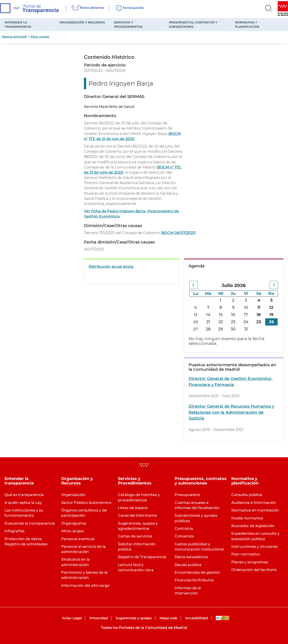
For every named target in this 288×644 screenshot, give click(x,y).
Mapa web (168, 618)
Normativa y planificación (247, 24)
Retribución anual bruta (111, 267)
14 (208, 315)
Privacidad (99, 618)
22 (221, 322)
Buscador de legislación (253, 526)
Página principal (14, 36)
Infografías (15, 531)
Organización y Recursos (82, 22)
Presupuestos (187, 495)
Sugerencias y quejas (134, 618)
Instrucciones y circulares (254, 547)
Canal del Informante (137, 515)
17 (246, 315)
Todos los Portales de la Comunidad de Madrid (144, 628)
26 (271, 322)
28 (208, 329)
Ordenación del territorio (254, 570)
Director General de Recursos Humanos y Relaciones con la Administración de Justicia (231, 412)
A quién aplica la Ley (23, 503)
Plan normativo (245, 554)
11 (259, 307)
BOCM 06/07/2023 (178, 233)
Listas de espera (133, 508)
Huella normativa (247, 518)
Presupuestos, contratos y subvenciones (193, 24)
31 (246, 329)
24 (246, 322)
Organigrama (74, 523)
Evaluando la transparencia (30, 523)
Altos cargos (40, 36)
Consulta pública (247, 495)
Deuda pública (188, 565)
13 (196, 315)
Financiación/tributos (194, 580)
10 (246, 307)
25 (259, 322)
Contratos (184, 529)
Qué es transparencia (24, 495)
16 (233, 315)
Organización (73, 495)
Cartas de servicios (135, 536)
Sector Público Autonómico (86, 503)
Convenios (184, 536)
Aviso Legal (72, 618)
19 (271, 315)
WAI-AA (223, 618)
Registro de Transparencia (142, 557)
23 (233, 322)
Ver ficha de (96, 211)
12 (271, 307)
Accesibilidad (197, 618)
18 (259, 315)
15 (221, 315)
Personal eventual (78, 539)
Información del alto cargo (85, 586)
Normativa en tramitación (255, 510)
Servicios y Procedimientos (128, 24)
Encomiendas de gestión (197, 572)
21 (208, 322)
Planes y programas (250, 562)
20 (196, 322)
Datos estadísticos (191, 557)
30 (233, 329)
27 (196, 329)
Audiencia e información (254, 503)
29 (221, 329)
